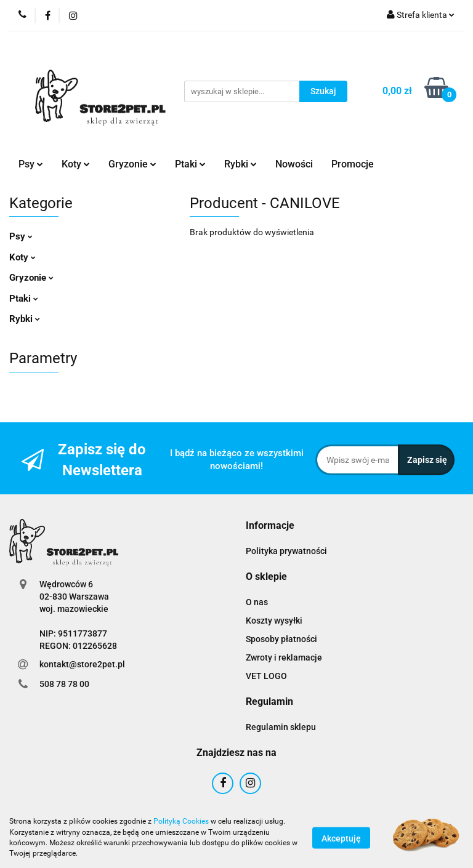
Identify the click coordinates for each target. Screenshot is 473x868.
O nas (257, 602)
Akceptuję (341, 838)
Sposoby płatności (281, 639)
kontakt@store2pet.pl (82, 664)
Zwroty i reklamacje (284, 657)
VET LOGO (266, 676)
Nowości (294, 164)
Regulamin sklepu (281, 727)
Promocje (353, 164)
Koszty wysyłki (274, 621)
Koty (76, 164)
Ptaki (190, 164)
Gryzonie (132, 164)
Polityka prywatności (286, 551)
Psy (31, 164)
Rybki (241, 164)
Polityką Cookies (181, 821)
